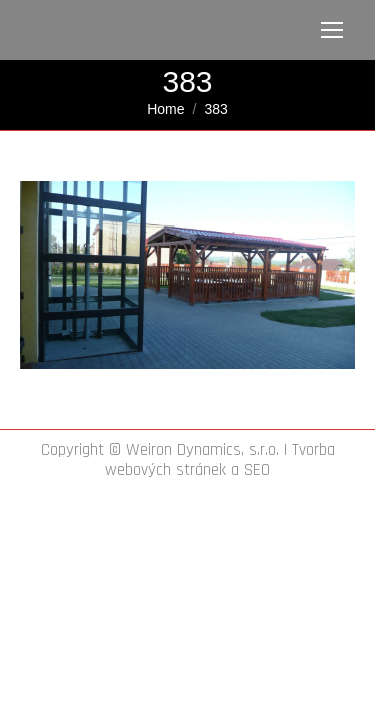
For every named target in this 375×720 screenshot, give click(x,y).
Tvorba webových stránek (220, 460)
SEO (257, 470)
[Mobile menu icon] (332, 30)
